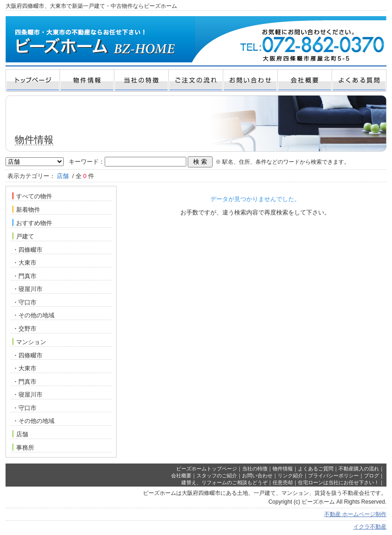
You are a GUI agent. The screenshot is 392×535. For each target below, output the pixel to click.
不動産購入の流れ (359, 469)
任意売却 (283, 482)
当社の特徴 (255, 469)
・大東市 (24, 263)
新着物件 (26, 209)
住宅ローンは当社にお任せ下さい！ (339, 482)
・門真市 (24, 276)
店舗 (20, 434)
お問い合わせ (257, 476)
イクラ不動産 (370, 527)
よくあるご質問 (316, 469)
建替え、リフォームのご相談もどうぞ (224, 482)
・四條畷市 (27, 250)
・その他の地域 (33, 315)
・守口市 (24, 302)
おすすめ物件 (32, 223)
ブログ (371, 476)
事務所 (23, 447)
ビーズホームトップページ (207, 469)
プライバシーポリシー (333, 476)
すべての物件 (32, 196)
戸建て (23, 236)
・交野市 (24, 329)
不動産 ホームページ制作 (355, 514)
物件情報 (283, 469)
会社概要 (181, 476)
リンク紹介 (290, 476)
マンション (29, 342)
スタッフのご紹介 (217, 476)
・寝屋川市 (27, 289)
